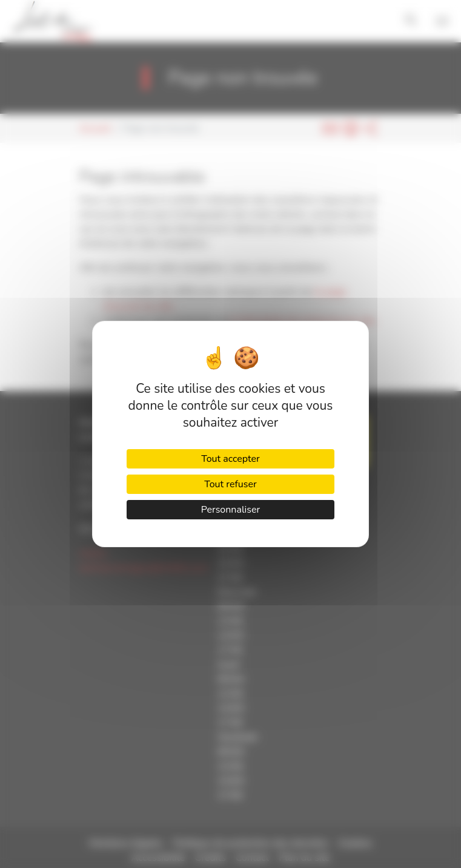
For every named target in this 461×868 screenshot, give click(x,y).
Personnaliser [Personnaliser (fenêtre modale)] (231, 510)
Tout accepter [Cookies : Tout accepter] (230, 459)
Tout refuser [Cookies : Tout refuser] (230, 484)
